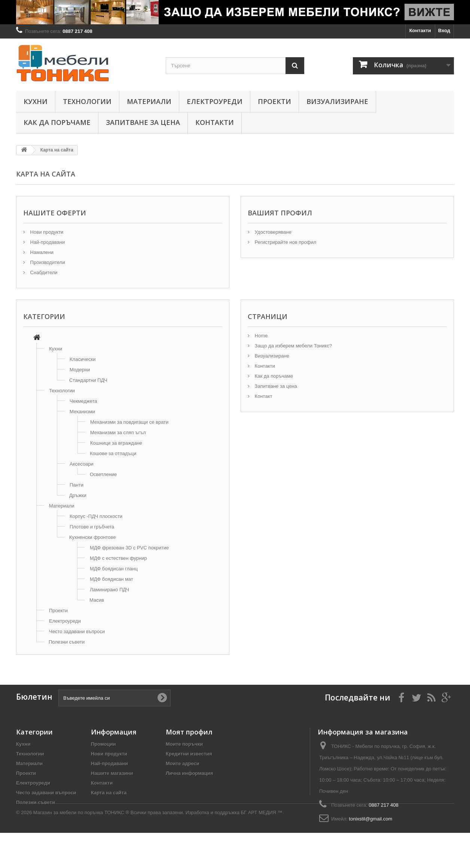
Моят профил (189, 732)
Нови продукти (46, 232)
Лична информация (189, 773)
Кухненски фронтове (93, 537)
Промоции (103, 744)
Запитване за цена (143, 122)
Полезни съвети (67, 642)
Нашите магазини (112, 773)
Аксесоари (82, 464)
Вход (444, 30)
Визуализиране (337, 101)
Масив (97, 600)
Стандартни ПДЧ (88, 380)
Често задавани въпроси (77, 631)
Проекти (274, 101)
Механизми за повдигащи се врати (129, 422)
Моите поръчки (184, 744)
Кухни (36, 101)
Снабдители (43, 272)
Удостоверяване (272, 232)
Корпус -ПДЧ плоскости (96, 516)
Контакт (263, 396)
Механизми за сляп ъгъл (118, 433)
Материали (149, 101)
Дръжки (78, 495)
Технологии (87, 101)
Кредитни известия (189, 754)
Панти (77, 485)
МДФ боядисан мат (112, 579)
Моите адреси (183, 763)
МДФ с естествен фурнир (118, 558)
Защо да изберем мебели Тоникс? (293, 346)
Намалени (41, 252)
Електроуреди (215, 101)
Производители (47, 262)
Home (260, 336)
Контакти (420, 30)
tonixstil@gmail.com (371, 819)
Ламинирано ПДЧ (109, 590)
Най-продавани (47, 242)
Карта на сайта (109, 793)
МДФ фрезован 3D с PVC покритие (129, 548)
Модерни (80, 370)
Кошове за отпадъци (113, 453)
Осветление (103, 474)
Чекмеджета (83, 401)
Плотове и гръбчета (92, 527)
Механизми (82, 412)
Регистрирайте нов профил (285, 242)
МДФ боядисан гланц (114, 569)
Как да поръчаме (57, 122)
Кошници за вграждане (116, 443)
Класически (83, 359)
